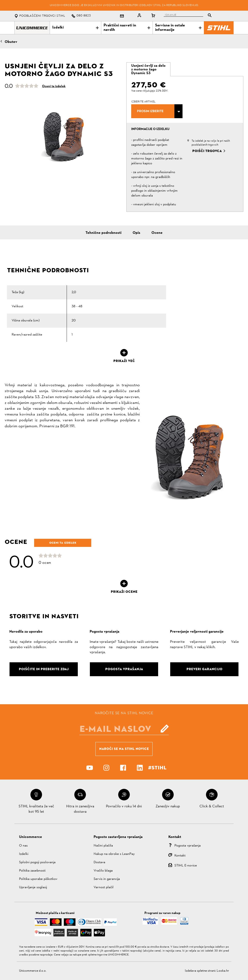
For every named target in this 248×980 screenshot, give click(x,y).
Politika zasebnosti (32, 871)
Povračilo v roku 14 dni (124, 806)
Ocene (157, 233)
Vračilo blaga (103, 871)
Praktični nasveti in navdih (127, 28)
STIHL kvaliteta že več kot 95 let (36, 809)
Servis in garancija (107, 879)
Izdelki (75, 28)
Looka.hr (223, 971)
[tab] (148, 69)
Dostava (99, 862)
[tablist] (189, 16)
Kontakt (180, 856)
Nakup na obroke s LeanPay (114, 854)
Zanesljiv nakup (168, 806)
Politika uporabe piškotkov (38, 879)
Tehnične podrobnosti (103, 233)
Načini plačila (103, 846)
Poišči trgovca (207, 151)
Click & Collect (212, 806)
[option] (63, 136)
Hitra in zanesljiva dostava (80, 809)
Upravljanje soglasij (33, 887)
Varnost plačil (104, 887)
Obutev (11, 42)
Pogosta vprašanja (188, 846)
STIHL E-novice (186, 866)
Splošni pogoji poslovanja (37, 862)
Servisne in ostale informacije (178, 28)
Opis (136, 233)
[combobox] (157, 111)
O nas (23, 846)
